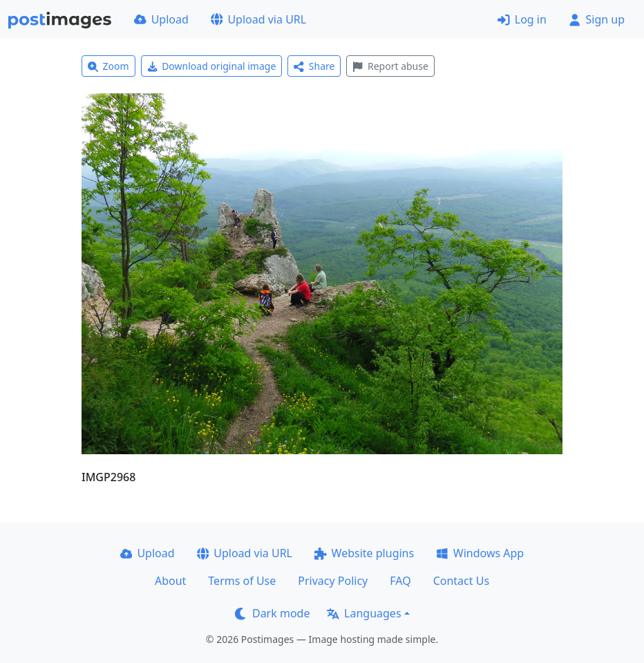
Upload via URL (258, 19)
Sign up (597, 19)
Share (314, 66)
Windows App (480, 553)
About (170, 581)
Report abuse (390, 66)
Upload (161, 19)
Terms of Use (242, 581)
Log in (522, 19)
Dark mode (272, 613)
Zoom (108, 66)
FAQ (400, 581)
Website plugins (364, 553)
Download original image (212, 66)
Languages (364, 613)
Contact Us (461, 581)
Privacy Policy (333, 581)
